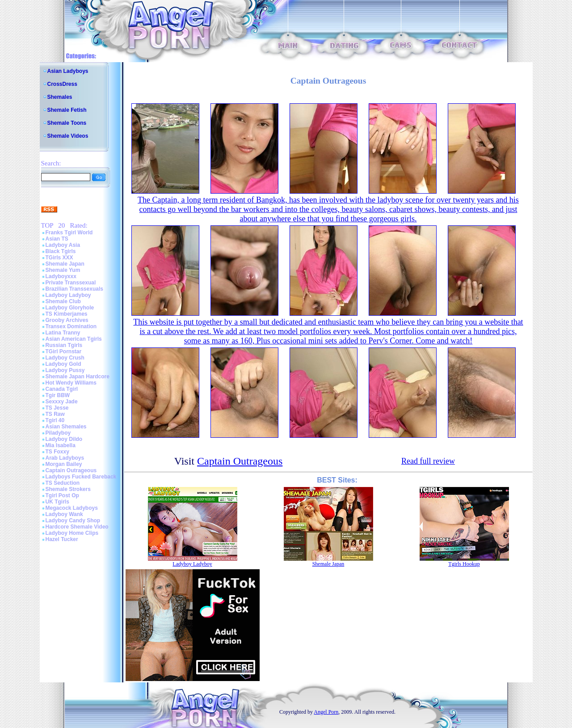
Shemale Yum (63, 270)
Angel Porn (326, 712)
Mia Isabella (61, 445)
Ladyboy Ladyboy (68, 295)
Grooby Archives (67, 320)
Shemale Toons (67, 123)
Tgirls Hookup (464, 564)
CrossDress (62, 84)
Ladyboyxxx (61, 276)
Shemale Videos (68, 136)
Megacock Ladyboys (72, 508)
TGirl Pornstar (64, 351)
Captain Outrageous (71, 470)
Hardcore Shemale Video (77, 527)
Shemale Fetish (67, 110)
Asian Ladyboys (68, 71)
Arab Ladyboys (65, 458)
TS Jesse (57, 408)
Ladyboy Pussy (65, 370)
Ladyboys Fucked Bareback (81, 477)
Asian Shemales (66, 427)
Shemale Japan (65, 264)
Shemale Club (63, 301)
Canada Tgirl (62, 389)
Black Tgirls (61, 251)
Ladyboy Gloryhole (70, 308)
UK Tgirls (57, 502)
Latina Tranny (63, 333)
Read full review (428, 461)
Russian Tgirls (64, 345)
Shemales (60, 97)
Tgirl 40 (55, 420)
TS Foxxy (57, 452)
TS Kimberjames (67, 314)
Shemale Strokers (68, 489)
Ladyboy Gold (63, 364)
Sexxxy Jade (62, 402)
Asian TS (57, 239)
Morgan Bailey (64, 464)
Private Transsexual (71, 283)
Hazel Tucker (62, 539)
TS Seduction (63, 483)
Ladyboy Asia (63, 245)
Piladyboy (58, 433)
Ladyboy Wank (64, 514)
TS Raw (55, 414)
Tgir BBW (58, 395)
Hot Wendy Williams (71, 383)
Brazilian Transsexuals (74, 289)
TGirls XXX (59, 258)
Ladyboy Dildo (64, 439)
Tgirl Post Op (62, 495)
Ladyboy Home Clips (72, 533)
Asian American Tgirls (74, 339)
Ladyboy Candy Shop (73, 521)
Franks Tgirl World (69, 233)
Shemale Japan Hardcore (78, 377)
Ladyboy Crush (65, 358)
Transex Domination (71, 326)
